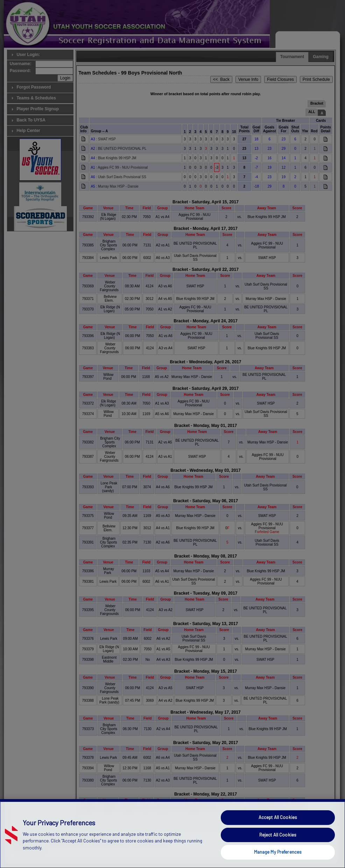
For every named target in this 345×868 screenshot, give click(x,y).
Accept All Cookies (278, 848)
